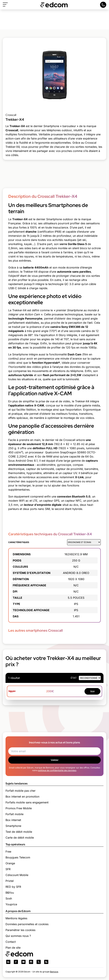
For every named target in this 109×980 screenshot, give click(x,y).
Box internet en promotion (22, 797)
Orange (10, 863)
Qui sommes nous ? (18, 936)
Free (8, 852)
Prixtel (10, 881)
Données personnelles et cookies (27, 924)
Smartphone (13, 826)
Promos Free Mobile (19, 808)
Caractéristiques (19, 542)
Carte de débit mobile (20, 838)
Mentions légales (16, 918)
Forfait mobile (14, 814)
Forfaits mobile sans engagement (27, 802)
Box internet (13, 820)
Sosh (9, 898)
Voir (92, 691)
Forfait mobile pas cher (21, 791)
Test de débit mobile (19, 832)
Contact (11, 942)
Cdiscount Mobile (17, 875)
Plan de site (13, 948)
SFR (8, 869)
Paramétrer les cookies (20, 930)
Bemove (54, 972)
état (74, 678)
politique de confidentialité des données (57, 770)
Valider (55, 760)
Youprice (11, 904)
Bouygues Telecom (18, 857)
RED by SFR (13, 887)
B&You (10, 893)
